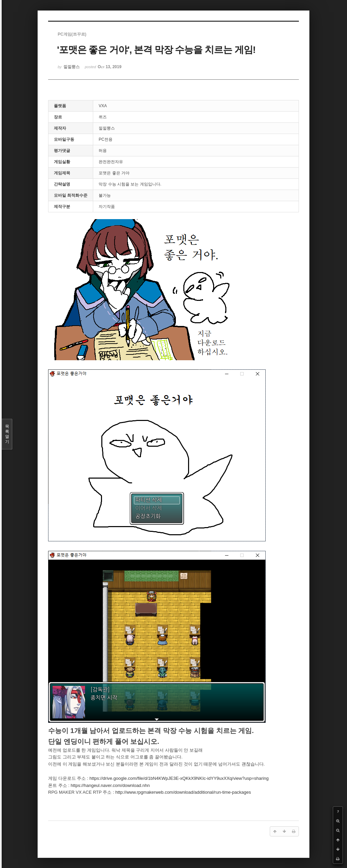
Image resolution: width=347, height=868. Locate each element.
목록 (7, 434)
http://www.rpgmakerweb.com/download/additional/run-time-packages (183, 792)
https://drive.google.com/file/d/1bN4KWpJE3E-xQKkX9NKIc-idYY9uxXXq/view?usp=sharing (179, 778)
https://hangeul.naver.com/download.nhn (110, 785)
